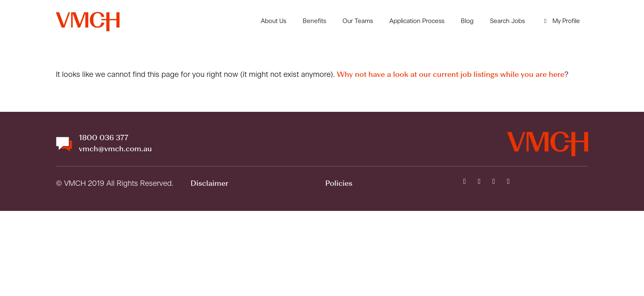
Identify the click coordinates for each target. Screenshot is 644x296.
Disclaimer (209, 184)
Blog (467, 21)
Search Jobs (507, 21)
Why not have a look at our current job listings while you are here (451, 75)
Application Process (417, 21)
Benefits (314, 21)
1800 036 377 (103, 138)
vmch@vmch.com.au (115, 149)
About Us (274, 21)
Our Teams (358, 21)
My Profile (561, 21)
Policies (339, 184)
